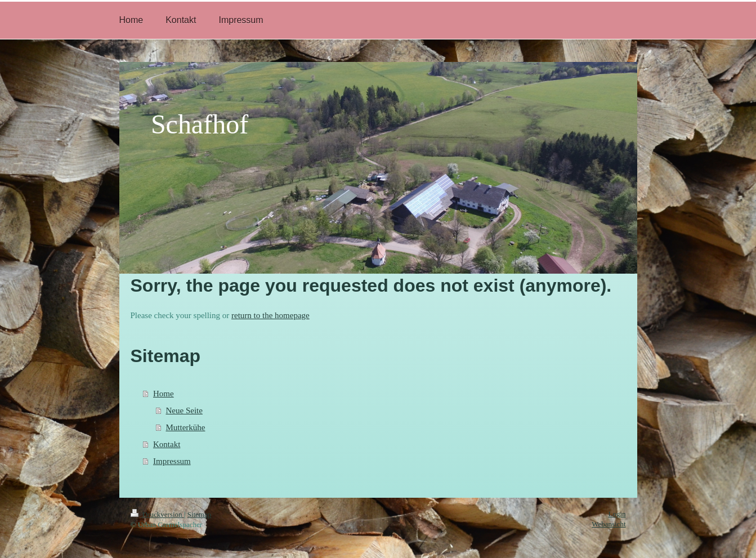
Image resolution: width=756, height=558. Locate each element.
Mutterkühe (186, 427)
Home (164, 394)
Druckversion (157, 514)
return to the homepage (270, 315)
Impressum (172, 461)
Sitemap (200, 514)
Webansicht (609, 524)
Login (617, 514)
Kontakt (167, 444)
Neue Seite (184, 410)
